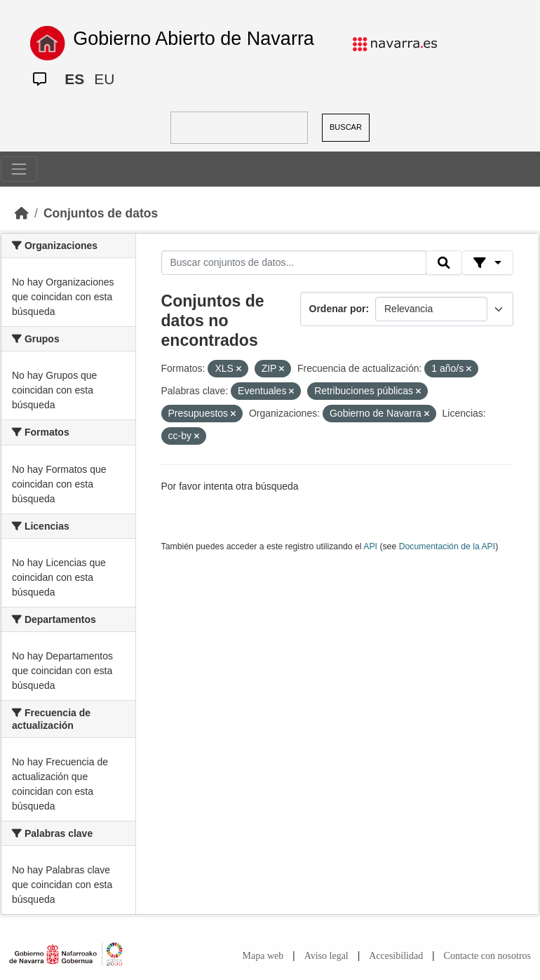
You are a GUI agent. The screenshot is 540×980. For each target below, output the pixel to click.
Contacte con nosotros (487, 956)
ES (74, 79)
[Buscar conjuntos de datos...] (294, 263)
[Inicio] (22, 213)
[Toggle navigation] (19, 169)
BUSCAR (346, 127)
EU (104, 79)
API (370, 546)
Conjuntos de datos (101, 213)
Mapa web (263, 956)
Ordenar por (338, 309)
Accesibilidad (396, 956)
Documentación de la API (447, 546)
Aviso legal (326, 956)
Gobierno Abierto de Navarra (194, 39)
